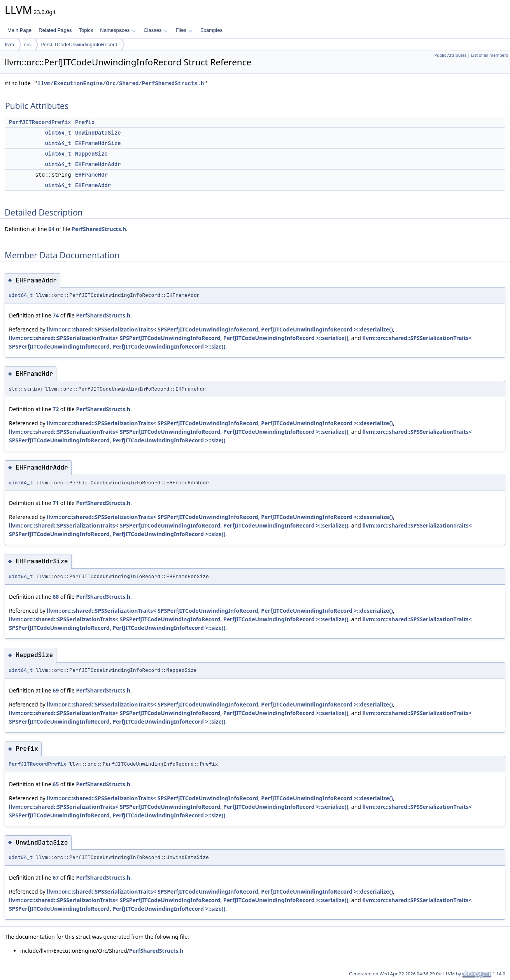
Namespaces (118, 30)
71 (56, 503)
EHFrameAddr (93, 185)
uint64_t (58, 133)
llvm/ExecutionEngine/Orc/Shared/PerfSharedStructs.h (121, 83)
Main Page (19, 30)
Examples (211, 30)
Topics (86, 30)
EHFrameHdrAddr (98, 164)
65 (56, 784)
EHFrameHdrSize (98, 143)
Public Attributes (451, 55)
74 (56, 315)
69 (56, 690)
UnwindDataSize (98, 133)
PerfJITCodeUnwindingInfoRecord (79, 45)
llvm (10, 45)
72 (56, 409)
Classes (156, 30)
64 (51, 229)
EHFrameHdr (91, 175)
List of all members (490, 55)
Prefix (85, 122)
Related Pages (55, 30)
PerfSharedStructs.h (99, 229)
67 (56, 877)
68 (56, 597)
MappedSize (91, 154)
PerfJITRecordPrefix (40, 122)
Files (184, 30)
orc (27, 45)
